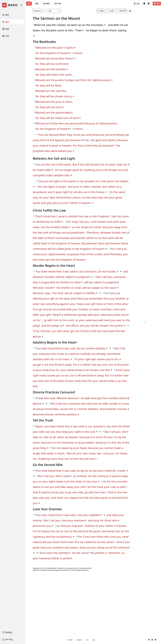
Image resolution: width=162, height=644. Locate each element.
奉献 (157, 4)
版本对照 (126, 11)
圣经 (29, 4)
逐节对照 (58, 4)
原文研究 (46, 4)
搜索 (37, 4)
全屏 (115, 11)
